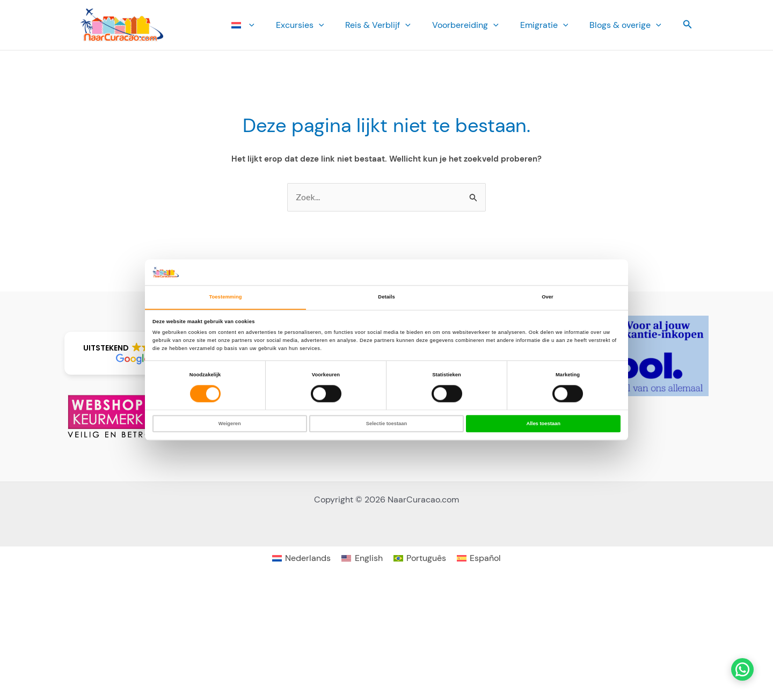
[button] (277, 25)
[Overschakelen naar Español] (479, 558)
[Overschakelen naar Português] (420, 558)
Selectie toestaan (386, 424)
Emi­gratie (551, 25)
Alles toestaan (543, 424)
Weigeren (230, 424)
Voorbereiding (476, 25)
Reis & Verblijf (393, 25)
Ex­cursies (319, 25)
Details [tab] (386, 297)
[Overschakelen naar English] (362, 558)
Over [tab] (548, 297)
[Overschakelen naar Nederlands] (301, 558)
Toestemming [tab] (225, 297)
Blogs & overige (628, 25)
